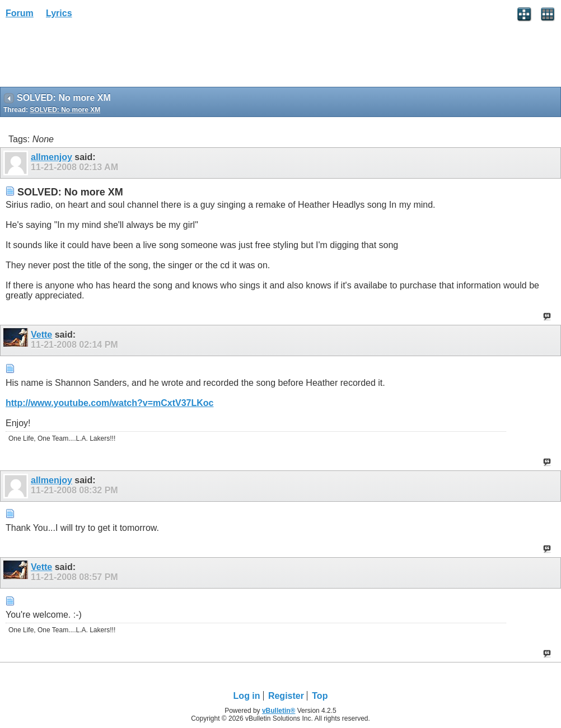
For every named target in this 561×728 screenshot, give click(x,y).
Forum (20, 13)
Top (320, 696)
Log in (247, 696)
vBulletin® (279, 711)
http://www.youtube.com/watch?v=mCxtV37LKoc (109, 403)
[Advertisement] (90, 57)
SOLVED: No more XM (65, 110)
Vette (41, 335)
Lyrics (59, 13)
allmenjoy (52, 157)
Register (286, 696)
